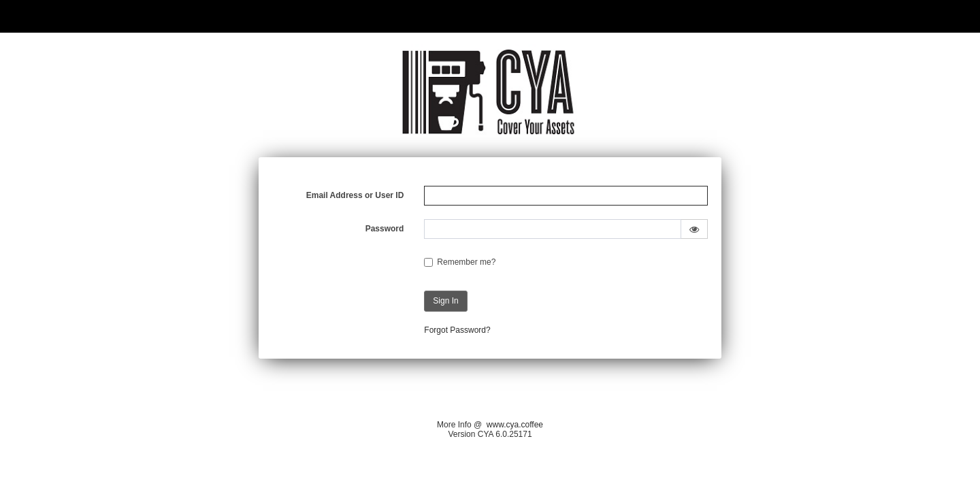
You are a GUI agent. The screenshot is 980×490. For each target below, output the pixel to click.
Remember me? (466, 262)
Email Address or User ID (355, 195)
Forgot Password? (457, 330)
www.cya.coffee (515, 425)
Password (385, 229)
